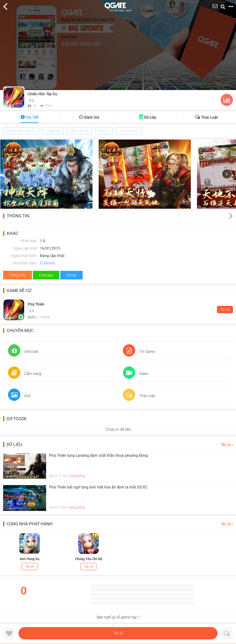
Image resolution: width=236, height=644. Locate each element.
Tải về (118, 633)
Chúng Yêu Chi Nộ (89, 559)
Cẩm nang (25, 374)
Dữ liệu (148, 117)
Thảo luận (207, 117)
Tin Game (139, 352)
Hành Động (79, 131)
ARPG (32, 317)
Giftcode (23, 352)
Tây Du (104, 131)
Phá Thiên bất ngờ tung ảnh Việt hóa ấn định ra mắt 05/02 (98, 487)
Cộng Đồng (77, 476)
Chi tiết (29, 117)
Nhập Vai (53, 131)
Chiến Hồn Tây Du (42, 94)
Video (136, 374)
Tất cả (227, 445)
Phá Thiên (36, 304)
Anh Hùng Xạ (29, 559)
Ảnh (20, 396)
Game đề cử (19, 290)
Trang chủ (18, 275)
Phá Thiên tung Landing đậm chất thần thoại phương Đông (98, 456)
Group (71, 275)
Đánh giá (89, 117)
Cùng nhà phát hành (29, 524)
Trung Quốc (129, 131)
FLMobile (47, 263)
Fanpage (46, 275)
